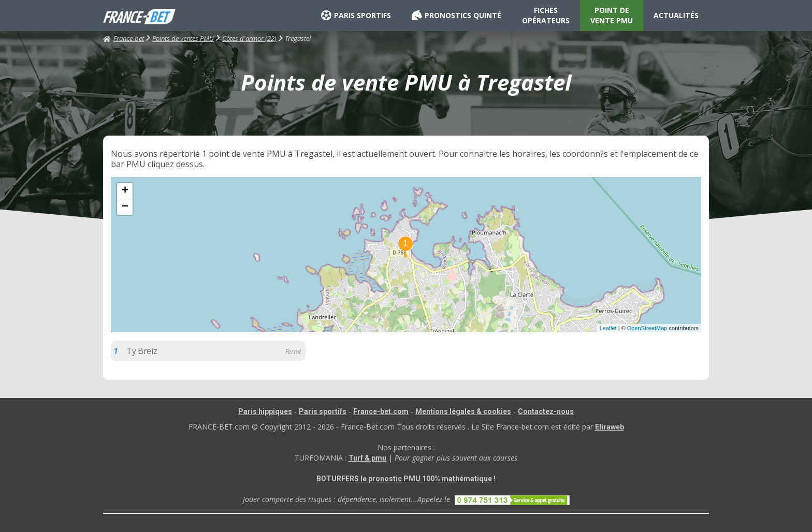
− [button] (125, 207)
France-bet (124, 38)
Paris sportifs (323, 411)
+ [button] (125, 191)
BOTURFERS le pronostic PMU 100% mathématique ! (406, 479)
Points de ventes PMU (183, 38)
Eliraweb (610, 427)
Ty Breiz (142, 351)
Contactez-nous (546, 411)
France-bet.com (381, 411)
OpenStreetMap (647, 328)
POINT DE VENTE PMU (612, 15)
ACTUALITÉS (676, 15)
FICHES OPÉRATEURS (546, 15)
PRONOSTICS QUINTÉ (456, 16)
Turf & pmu (367, 458)
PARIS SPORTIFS (356, 16)
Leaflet (608, 328)
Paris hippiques (265, 411)
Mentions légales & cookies (463, 411)
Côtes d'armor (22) (249, 38)
